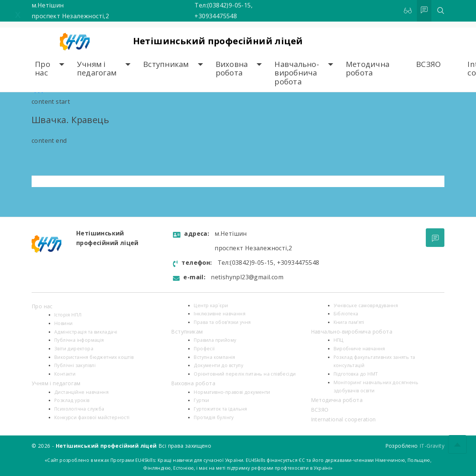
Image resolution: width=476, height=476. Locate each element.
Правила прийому (215, 340)
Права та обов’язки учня (222, 322)
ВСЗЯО (428, 64)
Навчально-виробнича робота (297, 73)
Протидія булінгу (214, 417)
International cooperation (343, 419)
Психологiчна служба (79, 409)
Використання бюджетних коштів (94, 357)
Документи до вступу (218, 365)
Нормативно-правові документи (232, 392)
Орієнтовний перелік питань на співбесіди (245, 374)
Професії (204, 349)
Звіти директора (74, 349)
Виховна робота (232, 69)
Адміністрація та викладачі (86, 332)
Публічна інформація (79, 340)
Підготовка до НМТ (356, 374)
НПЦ (339, 340)
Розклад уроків (72, 400)
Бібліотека (346, 314)
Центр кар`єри (211, 305)
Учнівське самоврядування (366, 305)
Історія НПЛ (68, 315)
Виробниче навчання (359, 349)
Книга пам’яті (349, 322)
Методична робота (368, 69)
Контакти (65, 374)
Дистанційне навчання (81, 392)
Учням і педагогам (97, 69)
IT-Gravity (432, 446)
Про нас (43, 69)
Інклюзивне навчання (220, 314)
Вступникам (166, 64)
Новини (63, 323)
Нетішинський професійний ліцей (218, 41)
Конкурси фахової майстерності (92, 417)
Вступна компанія (214, 357)
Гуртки (201, 400)
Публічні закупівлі (75, 365)
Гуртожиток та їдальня (220, 409)
